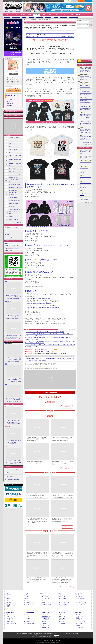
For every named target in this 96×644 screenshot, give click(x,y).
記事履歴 (81, 1)
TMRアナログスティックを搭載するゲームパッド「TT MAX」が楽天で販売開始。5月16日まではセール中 (86, 101)
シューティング (80, 622)
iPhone (47, 359)
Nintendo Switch (11, 251)
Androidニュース (16, 17)
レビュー (9, 597)
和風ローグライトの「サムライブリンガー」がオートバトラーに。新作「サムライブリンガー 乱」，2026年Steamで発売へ (86, 116)
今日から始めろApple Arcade (15, 187)
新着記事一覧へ (67, 407)
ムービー (56, 17)
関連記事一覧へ (72, 330)
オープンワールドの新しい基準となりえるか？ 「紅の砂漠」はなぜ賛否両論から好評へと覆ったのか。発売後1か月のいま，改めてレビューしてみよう (13, 360)
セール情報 (31, 17)
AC (64, 14)
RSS (5, 1)
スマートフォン (45, 613)
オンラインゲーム (12, 595)
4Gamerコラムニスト (14, 197)
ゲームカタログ (80, 627)
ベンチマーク (63, 623)
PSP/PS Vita (78, 593)
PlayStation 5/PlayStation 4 (13, 248)
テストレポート (63, 616)
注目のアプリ (40, 17)
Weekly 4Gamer (12, 141)
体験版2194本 (18, 11)
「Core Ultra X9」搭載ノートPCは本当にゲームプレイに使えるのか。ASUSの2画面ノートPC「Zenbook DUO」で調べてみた (37, 496)
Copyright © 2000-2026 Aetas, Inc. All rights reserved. (48, 642)
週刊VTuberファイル (14, 153)
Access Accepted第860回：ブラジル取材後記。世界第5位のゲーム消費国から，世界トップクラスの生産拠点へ (37, 439)
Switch (30, 14)
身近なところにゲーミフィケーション (15, 213)
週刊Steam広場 (12, 168)
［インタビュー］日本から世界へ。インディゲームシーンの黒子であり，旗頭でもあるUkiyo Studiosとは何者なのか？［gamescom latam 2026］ (13, 462)
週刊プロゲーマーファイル (15, 147)
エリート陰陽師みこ (85, 199)
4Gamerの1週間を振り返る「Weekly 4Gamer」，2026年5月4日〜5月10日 (35, 462)
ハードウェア (57, 14)
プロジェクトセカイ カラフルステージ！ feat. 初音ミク (85, 193)
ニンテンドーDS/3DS (29, 613)
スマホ (37, 15)
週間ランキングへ (88, 143)
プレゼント (10, 231)
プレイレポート (46, 597)
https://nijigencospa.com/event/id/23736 (39, 303)
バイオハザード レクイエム (85, 152)
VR (50, 14)
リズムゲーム (80, 623)
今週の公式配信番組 (14, 150)
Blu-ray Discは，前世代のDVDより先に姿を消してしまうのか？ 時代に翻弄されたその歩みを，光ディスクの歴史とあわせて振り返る (13, 337)
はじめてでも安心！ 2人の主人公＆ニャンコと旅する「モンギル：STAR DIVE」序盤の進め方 (13, 317)
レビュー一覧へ (67, 527)
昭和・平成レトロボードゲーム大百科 (15, 194)
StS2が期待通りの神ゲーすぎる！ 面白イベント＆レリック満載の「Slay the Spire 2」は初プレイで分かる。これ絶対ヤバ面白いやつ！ (13, 400)
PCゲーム (9, 243)
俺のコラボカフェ (13, 190)
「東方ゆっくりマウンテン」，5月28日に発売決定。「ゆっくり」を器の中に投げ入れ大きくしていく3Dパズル (86, 123)
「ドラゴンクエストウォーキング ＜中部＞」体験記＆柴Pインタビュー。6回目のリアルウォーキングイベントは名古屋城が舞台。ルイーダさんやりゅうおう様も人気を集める (13, 442)
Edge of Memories (84, 168)
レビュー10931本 (9, 11)
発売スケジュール (29, 602)
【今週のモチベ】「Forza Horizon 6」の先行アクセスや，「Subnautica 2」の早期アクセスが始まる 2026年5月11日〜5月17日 (63, 439)
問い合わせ (31, 1)
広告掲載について (12, 476)
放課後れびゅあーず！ (14, 219)
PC (12, 14)
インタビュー (48, 17)
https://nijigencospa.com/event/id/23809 (39, 299)
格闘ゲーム (79, 618)
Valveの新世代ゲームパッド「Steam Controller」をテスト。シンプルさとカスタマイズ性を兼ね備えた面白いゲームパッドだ (62, 496)
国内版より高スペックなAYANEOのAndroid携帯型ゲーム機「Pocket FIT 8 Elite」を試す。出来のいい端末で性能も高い (62, 520)
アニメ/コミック (42, 360)
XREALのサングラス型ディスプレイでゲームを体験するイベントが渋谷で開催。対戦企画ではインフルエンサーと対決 (86, 138)
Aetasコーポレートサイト (13, 480)
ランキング (89, 1)
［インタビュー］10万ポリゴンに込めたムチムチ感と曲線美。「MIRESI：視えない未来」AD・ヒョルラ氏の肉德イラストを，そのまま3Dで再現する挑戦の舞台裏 (62, 580)
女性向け (44, 14)
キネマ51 (11, 216)
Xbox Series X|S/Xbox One (13, 246)
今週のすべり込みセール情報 (15, 165)
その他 (78, 625)
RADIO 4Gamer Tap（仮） (15, 174)
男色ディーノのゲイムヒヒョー (15, 156)
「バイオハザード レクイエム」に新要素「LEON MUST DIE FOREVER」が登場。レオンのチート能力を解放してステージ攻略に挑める (86, 108)
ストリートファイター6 (86, 183)
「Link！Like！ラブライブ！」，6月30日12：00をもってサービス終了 (45, 332)
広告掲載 (58, 640)
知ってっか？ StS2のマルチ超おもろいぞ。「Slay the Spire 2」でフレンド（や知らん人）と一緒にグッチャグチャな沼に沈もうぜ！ (13, 380)
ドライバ (9, 238)
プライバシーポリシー (13, 469)
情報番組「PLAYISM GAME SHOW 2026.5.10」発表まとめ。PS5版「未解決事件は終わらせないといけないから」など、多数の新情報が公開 (86, 70)
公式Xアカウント (12, 1)
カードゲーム (80, 620)
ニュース (10, 99)
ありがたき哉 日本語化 (14, 209)
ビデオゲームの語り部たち (15, 200)
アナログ (71, 14)
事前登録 (24, 17)
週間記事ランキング (12, 228)
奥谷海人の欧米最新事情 (15, 138)
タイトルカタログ (29, 604)
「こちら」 (56, 635)
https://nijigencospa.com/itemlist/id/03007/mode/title (43, 308)
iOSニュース (7, 17)
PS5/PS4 (23, 14)
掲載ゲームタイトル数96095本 (13, 10)
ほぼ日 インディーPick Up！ (15, 171)
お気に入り (74, 1)
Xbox (17, 14)
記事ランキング (11, 606)
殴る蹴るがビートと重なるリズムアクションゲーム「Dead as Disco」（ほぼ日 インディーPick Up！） (62, 463)
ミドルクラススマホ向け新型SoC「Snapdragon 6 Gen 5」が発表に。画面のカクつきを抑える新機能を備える (86, 131)
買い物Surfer (12, 206)
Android (69, 359)
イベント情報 (80, 616)
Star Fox (82, 173)
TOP (7, 14)
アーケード (78, 613)
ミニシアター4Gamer (14, 203)
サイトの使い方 (22, 1)
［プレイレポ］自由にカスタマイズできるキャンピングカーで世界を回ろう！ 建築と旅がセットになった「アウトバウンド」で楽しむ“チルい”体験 (86, 93)
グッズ (36, 360)
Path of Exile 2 (83, 187)
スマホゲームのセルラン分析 (15, 160)
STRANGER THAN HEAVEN (86, 163)
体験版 (9, 103)
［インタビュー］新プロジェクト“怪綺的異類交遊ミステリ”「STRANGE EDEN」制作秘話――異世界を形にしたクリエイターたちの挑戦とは (13, 422)
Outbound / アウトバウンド (86, 178)
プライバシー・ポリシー (49, 640)
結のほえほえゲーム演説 (15, 184)
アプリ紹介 (45, 622)
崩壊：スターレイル (85, 158)
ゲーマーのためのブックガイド (15, 181)
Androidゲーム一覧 (74, 17)
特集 (8, 101)
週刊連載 (9, 602)
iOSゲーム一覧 (64, 17)
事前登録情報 (45, 618)
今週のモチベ (12, 144)
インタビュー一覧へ (67, 587)
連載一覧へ (19, 222)
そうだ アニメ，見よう (14, 177)
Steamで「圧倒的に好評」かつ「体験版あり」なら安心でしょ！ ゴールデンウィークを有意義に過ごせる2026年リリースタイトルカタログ (13, 297)
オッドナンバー (11, 77)
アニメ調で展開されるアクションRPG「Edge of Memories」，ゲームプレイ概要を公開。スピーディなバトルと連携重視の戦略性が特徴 (86, 78)
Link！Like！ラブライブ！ (13, 71)
